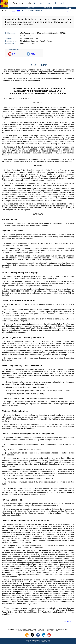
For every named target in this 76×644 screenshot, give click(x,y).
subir (69, 621)
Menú (67, 8)
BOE (19, 11)
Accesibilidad (50, 629)
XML (33, 54)
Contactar (11, 629)
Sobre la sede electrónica (23, 629)
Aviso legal (41, 629)
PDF (14, 54)
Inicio (13, 11)
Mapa (34, 629)
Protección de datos (62, 629)
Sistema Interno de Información (27, 631)
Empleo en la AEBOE (52, 631)
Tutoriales (41, 631)
